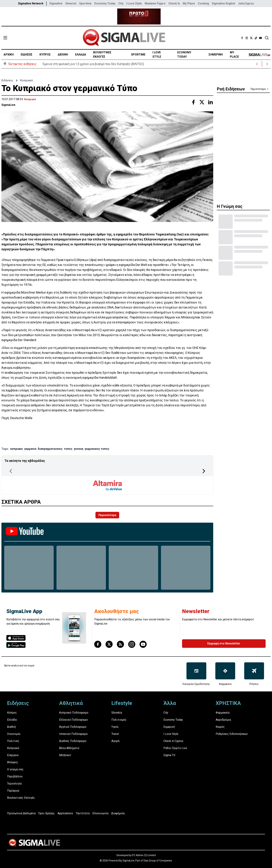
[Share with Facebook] (193, 102)
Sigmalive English (223, 3)
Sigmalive (56, 3)
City (121, 3)
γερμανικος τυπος (97, 449)
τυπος (68, 449)
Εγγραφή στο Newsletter (224, 643)
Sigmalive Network (31, 3)
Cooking (203, 3)
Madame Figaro (155, 3)
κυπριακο (17, 449)
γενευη (79, 449)
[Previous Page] (11, 471)
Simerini (71, 3)
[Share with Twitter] (202, 102)
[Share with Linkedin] (210, 102)
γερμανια (30, 449)
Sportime (85, 3)
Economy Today (105, 3)
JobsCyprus (246, 3)
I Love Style (134, 3)
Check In (174, 3)
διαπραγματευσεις (50, 449)
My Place (189, 3)
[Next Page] (204, 471)
